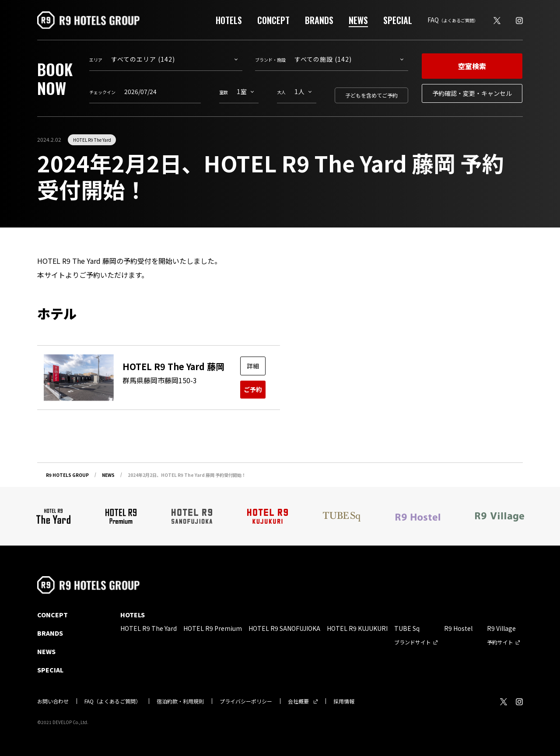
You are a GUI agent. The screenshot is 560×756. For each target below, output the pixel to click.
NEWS (358, 20)
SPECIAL (398, 20)
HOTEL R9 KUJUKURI (357, 628)
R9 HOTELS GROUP (67, 475)
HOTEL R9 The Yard (92, 140)
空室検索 (472, 66)
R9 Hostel (458, 628)
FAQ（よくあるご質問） (113, 701)
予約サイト (500, 642)
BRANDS (319, 20)
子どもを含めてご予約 (371, 95)
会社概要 (298, 701)
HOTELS (229, 20)
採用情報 (344, 701)
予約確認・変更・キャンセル (472, 93)
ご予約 (253, 389)
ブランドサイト (413, 642)
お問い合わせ (53, 701)
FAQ (453, 20)
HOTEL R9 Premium (213, 628)
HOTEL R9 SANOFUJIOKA (284, 628)
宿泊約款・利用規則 (180, 701)
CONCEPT (273, 20)
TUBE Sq (407, 628)
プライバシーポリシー (246, 701)
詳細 (253, 366)
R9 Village (501, 628)
